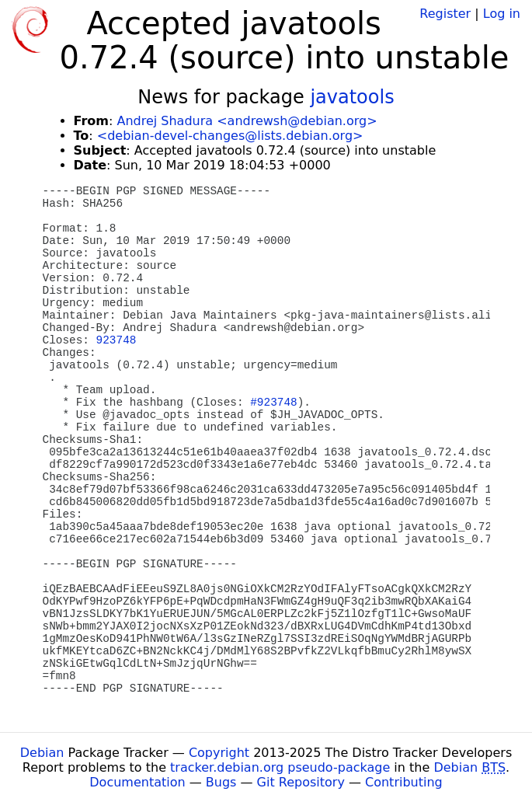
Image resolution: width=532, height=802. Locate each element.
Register (445, 14)
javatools (352, 97)
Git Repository (301, 782)
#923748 (273, 403)
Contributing (404, 782)
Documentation (137, 782)
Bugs (221, 782)
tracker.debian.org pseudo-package (280, 767)
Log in (502, 14)
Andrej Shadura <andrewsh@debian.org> (247, 121)
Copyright (219, 753)
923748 (116, 340)
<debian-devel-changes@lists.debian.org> (230, 136)
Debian (42, 753)
